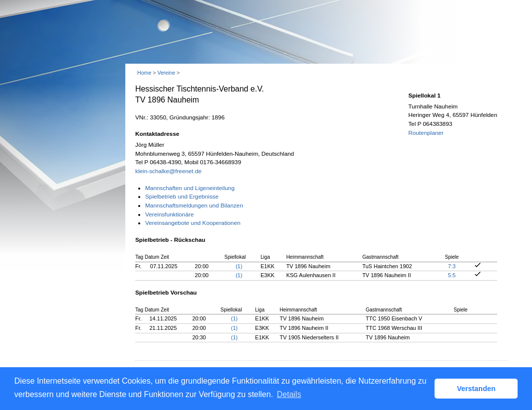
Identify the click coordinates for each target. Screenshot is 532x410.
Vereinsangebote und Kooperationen (193, 223)
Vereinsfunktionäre (170, 214)
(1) (239, 266)
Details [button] (289, 394)
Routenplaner (426, 133)
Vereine (166, 73)
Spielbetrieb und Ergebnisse (182, 197)
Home (144, 73)
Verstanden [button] (476, 389)
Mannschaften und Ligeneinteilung (190, 188)
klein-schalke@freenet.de (168, 171)
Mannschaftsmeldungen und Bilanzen (194, 205)
